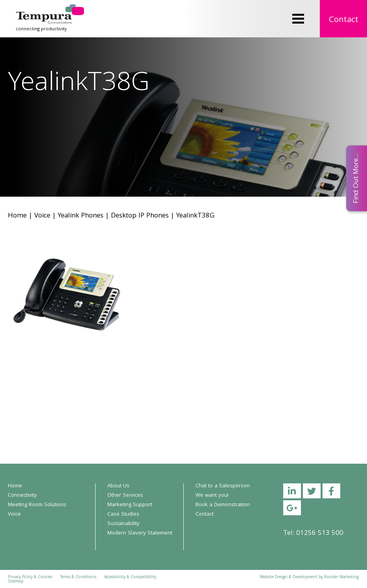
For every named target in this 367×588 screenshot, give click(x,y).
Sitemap (16, 582)
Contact (344, 20)
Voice (42, 216)
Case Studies (123, 514)
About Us (118, 486)
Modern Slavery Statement (140, 533)
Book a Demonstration (223, 505)
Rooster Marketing (341, 577)
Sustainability (124, 524)
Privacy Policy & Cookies (30, 577)
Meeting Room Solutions (37, 505)
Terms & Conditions (78, 577)
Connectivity (22, 496)
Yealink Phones (81, 216)
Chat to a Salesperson (223, 486)
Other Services (125, 496)
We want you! (212, 496)
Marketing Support (130, 505)
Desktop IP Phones (140, 216)
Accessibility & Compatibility (130, 577)
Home (17, 216)
